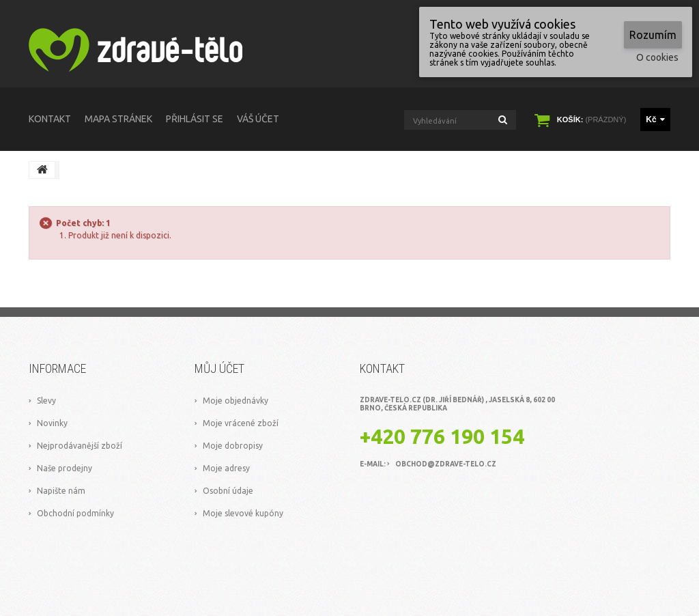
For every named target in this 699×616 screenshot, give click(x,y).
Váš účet (258, 119)
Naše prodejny (65, 468)
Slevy (46, 401)
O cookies (657, 57)
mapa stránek (118, 119)
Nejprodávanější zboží (80, 446)
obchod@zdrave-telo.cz (446, 464)
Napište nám (61, 491)
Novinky (52, 423)
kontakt (50, 119)
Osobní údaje (228, 491)
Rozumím (653, 35)
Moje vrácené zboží (241, 423)
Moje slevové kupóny (243, 513)
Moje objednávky (236, 401)
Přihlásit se (195, 119)
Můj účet (219, 368)
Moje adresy (226, 468)
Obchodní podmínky (75, 513)
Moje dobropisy (233, 446)
